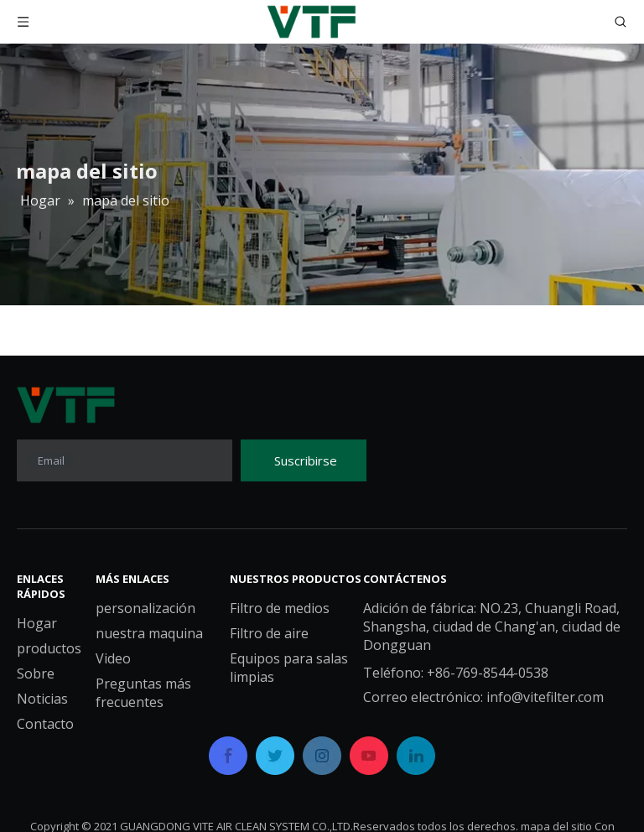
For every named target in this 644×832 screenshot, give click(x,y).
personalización (145, 608)
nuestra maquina (149, 633)
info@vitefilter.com (545, 697)
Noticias (42, 699)
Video (113, 658)
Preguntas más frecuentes (143, 693)
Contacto (45, 724)
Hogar (37, 623)
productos (49, 648)
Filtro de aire (269, 633)
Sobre (36, 673)
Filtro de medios (280, 608)
